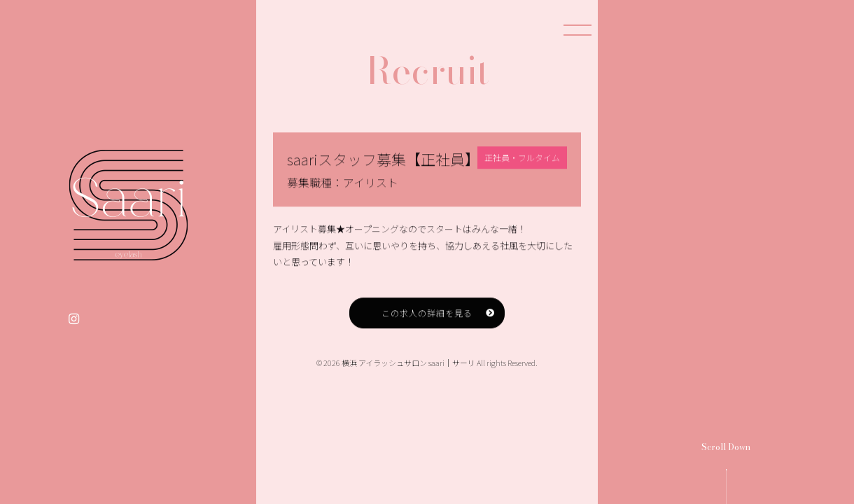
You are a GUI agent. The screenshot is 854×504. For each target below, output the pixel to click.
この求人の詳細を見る (427, 323)
